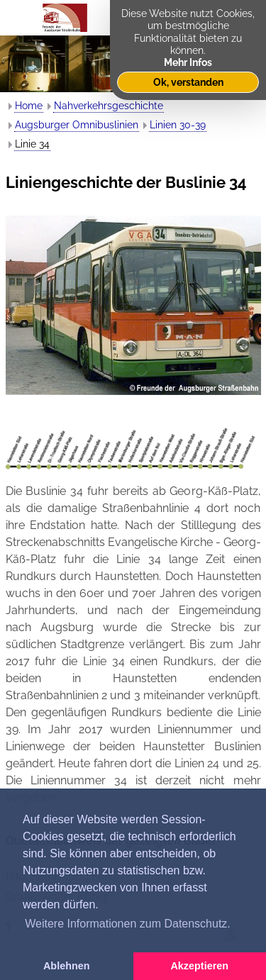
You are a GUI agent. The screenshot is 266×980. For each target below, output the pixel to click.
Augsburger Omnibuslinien (77, 125)
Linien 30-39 (178, 125)
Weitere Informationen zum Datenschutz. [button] (128, 924)
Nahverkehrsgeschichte (109, 106)
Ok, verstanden (188, 82)
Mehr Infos (188, 62)
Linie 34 (32, 144)
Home (29, 106)
